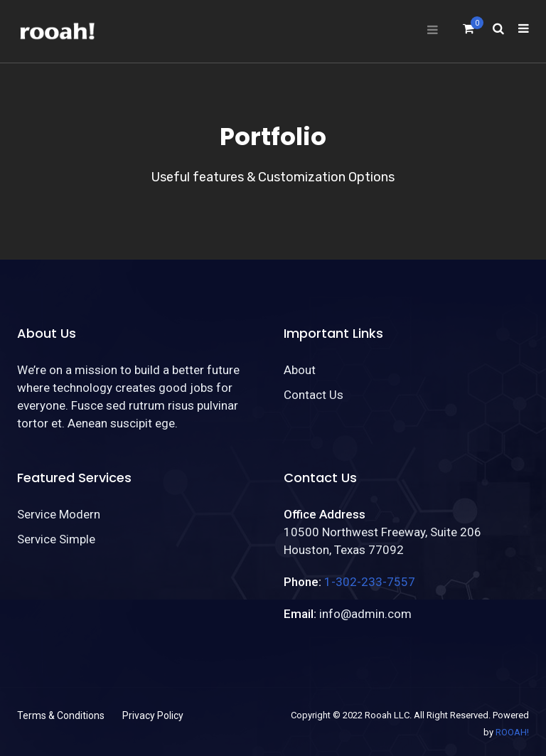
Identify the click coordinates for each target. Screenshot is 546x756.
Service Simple (56, 539)
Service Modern (59, 514)
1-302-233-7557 (370, 582)
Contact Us (314, 395)
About (300, 370)
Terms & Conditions (61, 715)
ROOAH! (512, 732)
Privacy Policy (153, 715)
